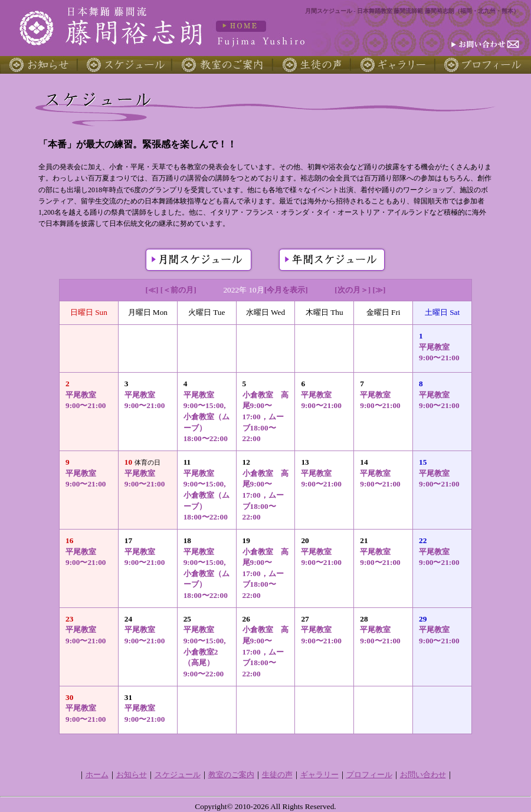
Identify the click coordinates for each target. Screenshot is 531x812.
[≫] (379, 290)
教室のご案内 (231, 775)
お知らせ (132, 775)
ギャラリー (319, 775)
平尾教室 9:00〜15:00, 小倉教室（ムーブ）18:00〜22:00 (206, 417)
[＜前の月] (178, 290)
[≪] (152, 290)
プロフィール (369, 775)
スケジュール (178, 775)
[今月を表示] (286, 290)
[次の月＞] (353, 290)
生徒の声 (277, 775)
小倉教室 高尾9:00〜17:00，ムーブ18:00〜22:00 (265, 417)
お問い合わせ (423, 775)
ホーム (97, 775)
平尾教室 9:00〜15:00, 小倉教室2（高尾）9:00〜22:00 (205, 652)
